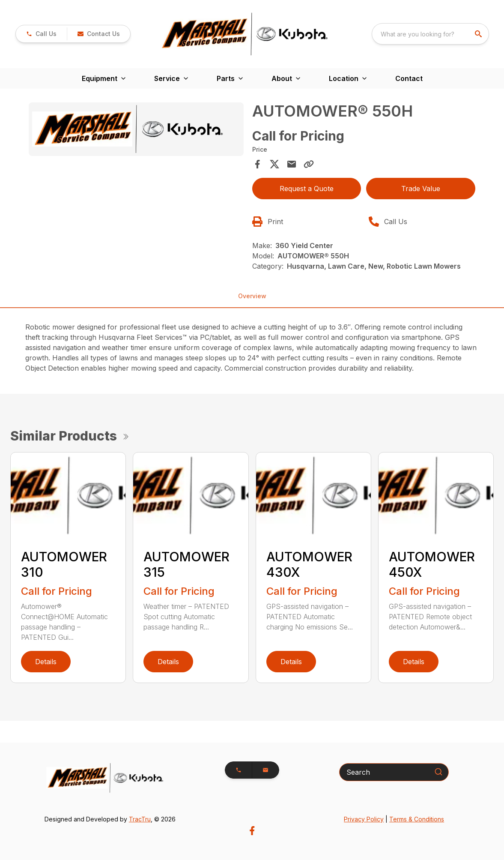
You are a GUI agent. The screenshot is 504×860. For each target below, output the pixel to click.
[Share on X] (274, 164)
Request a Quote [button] (307, 189)
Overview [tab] (252, 296)
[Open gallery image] (136, 129)
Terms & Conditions (417, 819)
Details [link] (46, 662)
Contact (409, 78)
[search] (479, 34)
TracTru (140, 819)
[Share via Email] (292, 164)
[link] (41, 34)
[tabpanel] (136, 130)
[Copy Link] (309, 164)
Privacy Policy (364, 819)
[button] (98, 34)
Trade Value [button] (421, 189)
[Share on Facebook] (257, 164)
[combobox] (430, 34)
